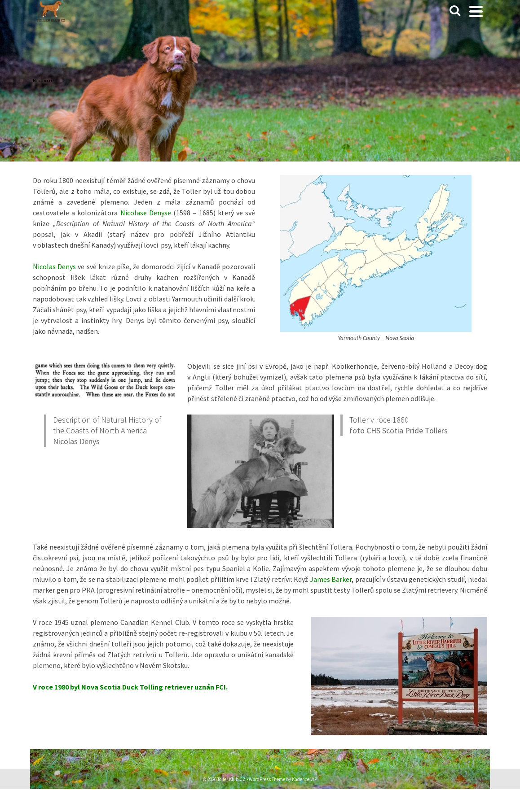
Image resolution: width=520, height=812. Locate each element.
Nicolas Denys (76, 441)
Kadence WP (304, 779)
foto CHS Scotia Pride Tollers (399, 430)
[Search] (455, 11)
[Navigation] (476, 11)
